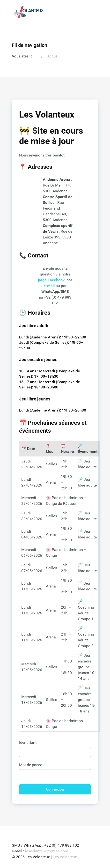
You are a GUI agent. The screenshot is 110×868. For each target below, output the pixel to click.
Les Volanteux (65, 857)
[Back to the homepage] (29, 12)
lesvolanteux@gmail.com (47, 851)
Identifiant (28, 742)
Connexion (55, 789)
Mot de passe (31, 765)
